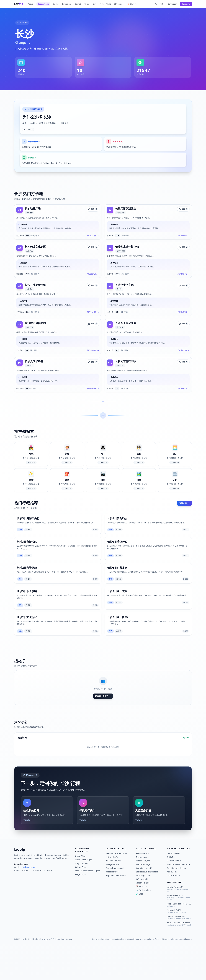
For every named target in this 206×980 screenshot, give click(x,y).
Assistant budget (143, 901)
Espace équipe (142, 893)
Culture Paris (81, 903)
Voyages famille (112, 901)
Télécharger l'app (143, 912)
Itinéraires (67, 4)
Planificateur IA (143, 890)
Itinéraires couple (113, 897)
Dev (95, 4)
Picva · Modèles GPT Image (112, 4)
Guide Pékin (80, 892)
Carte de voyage (143, 897)
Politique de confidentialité (178, 901)
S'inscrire (186, 4)
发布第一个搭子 (103, 730)
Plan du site (172, 908)
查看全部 (184, 532)
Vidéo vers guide (143, 919)
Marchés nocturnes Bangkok (87, 907)
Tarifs (87, 4)
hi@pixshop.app (28, 904)
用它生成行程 (92, 248)
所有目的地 (24, 23)
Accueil (31, 4)
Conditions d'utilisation (177, 904)
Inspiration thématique (116, 912)
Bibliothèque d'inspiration (147, 908)
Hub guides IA (112, 893)
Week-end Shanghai (84, 896)
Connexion (172, 4)
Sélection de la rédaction (116, 890)
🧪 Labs (140, 930)
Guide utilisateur (174, 897)
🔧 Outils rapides (143, 926)
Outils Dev (171, 893)
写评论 (184, 772)
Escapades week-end (115, 904)
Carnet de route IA (144, 904)
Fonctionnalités (173, 890)
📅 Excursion (142, 923)
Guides (55, 4)
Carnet (78, 4)
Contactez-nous (173, 912)
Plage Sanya (80, 911)
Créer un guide (143, 915)
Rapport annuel (112, 908)
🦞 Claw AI (132, 4)
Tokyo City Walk (82, 900)
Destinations (43, 4)
